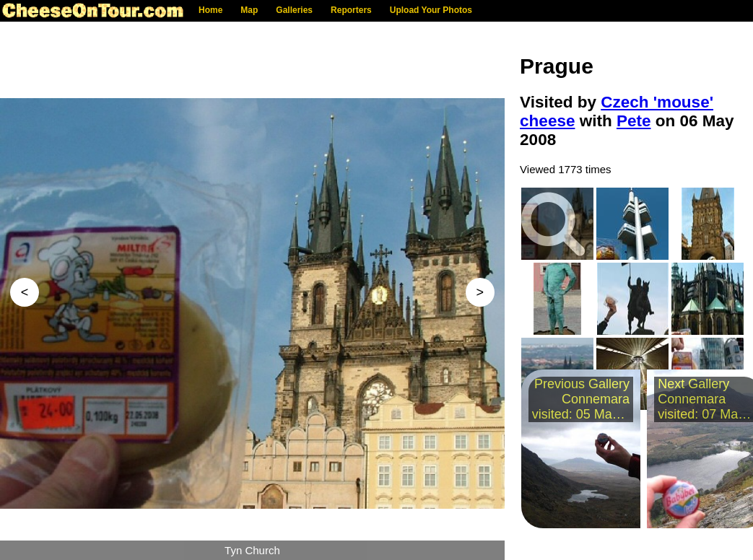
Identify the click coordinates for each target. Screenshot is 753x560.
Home (210, 10)
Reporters (351, 10)
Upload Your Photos (431, 10)
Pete (634, 121)
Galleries (294, 10)
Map (249, 10)
